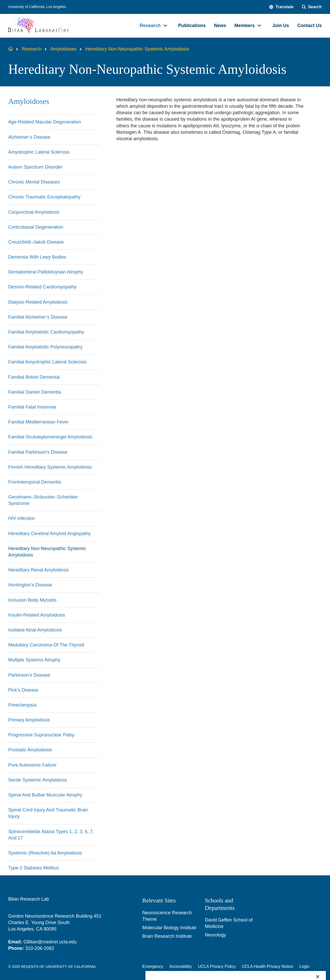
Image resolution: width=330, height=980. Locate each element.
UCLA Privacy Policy (217, 966)
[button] (281, 7)
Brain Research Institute (167, 936)
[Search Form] (312, 7)
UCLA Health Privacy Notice (267, 966)
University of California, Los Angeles (37, 7)
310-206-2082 (40, 948)
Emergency (153, 966)
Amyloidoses (63, 49)
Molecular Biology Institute (169, 928)
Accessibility (181, 966)
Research (32, 49)
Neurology (216, 935)
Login (304, 966)
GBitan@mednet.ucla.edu (50, 942)
